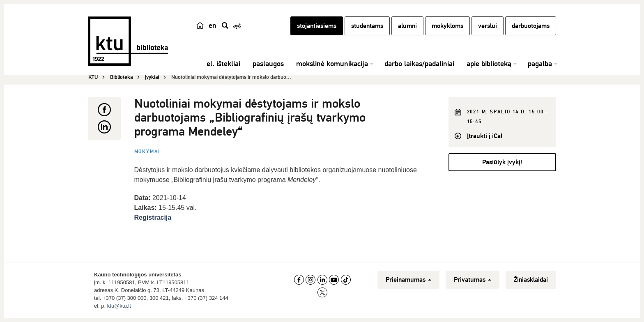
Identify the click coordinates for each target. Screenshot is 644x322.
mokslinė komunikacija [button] (332, 64)
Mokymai (147, 152)
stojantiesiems (317, 26)
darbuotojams (531, 26)
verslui (488, 26)
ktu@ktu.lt (119, 306)
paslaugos (268, 64)
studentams (367, 26)
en (213, 25)
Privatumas (473, 280)
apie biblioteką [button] (489, 64)
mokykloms (447, 26)
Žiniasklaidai (531, 280)
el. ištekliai (223, 64)
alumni (407, 26)
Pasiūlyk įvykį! (502, 162)
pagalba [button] (540, 64)
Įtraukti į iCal (485, 136)
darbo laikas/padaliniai (419, 64)
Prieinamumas (408, 280)
